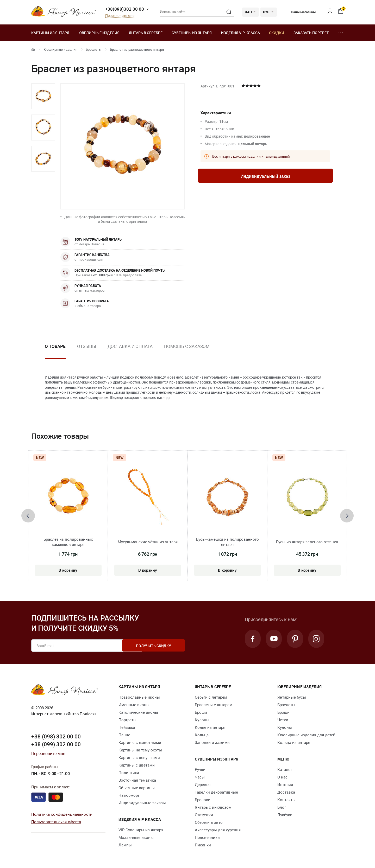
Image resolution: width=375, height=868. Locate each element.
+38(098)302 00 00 (125, 9)
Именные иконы (134, 705)
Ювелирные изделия (99, 33)
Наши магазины (299, 12)
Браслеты (93, 49)
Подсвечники (207, 837)
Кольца (202, 735)
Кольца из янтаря (294, 742)
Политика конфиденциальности (62, 814)
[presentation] (28, 516)
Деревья (203, 784)
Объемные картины (137, 788)
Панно (124, 735)
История (285, 784)
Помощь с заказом (187, 346)
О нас (282, 777)
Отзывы (86, 346)
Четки (283, 720)
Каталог (285, 769)
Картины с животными (140, 742)
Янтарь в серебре (146, 33)
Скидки (277, 33)
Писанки (203, 845)
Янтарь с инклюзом (213, 807)
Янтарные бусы (292, 697)
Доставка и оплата (130, 346)
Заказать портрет (311, 33)
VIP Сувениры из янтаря (141, 830)
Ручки (200, 769)
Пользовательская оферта (56, 821)
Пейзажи (127, 727)
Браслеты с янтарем (214, 705)
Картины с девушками (139, 757)
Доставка (286, 792)
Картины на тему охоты (140, 750)
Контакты (286, 800)
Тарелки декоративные (216, 792)
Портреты (127, 720)
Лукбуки (285, 815)
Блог (282, 807)
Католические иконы (138, 712)
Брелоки (203, 800)
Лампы (125, 845)
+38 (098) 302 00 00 (56, 736)
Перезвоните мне (120, 16)
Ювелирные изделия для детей (306, 735)
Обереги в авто (209, 822)
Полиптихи (129, 773)
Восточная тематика (137, 780)
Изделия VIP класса (240, 33)
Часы (200, 777)
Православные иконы (139, 697)
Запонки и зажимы (213, 742)
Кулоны (202, 720)
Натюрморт (129, 795)
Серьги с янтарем (211, 697)
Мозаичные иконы (136, 837)
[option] (43, 96)
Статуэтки (204, 815)
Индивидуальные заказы (142, 803)
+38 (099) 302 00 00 (56, 744)
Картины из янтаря (50, 33)
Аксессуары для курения (218, 830)
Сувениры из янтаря (192, 33)
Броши (201, 712)
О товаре (55, 346)
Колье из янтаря (210, 727)
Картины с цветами (137, 765)
